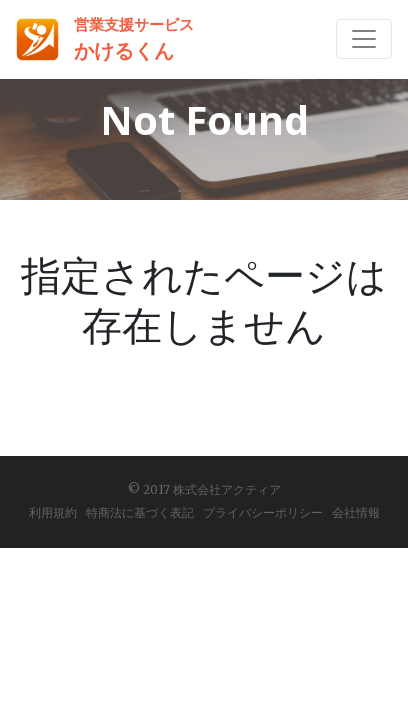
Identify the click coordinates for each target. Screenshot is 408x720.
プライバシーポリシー (263, 512)
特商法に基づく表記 (140, 512)
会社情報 (356, 512)
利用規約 (53, 512)
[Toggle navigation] (364, 39)
